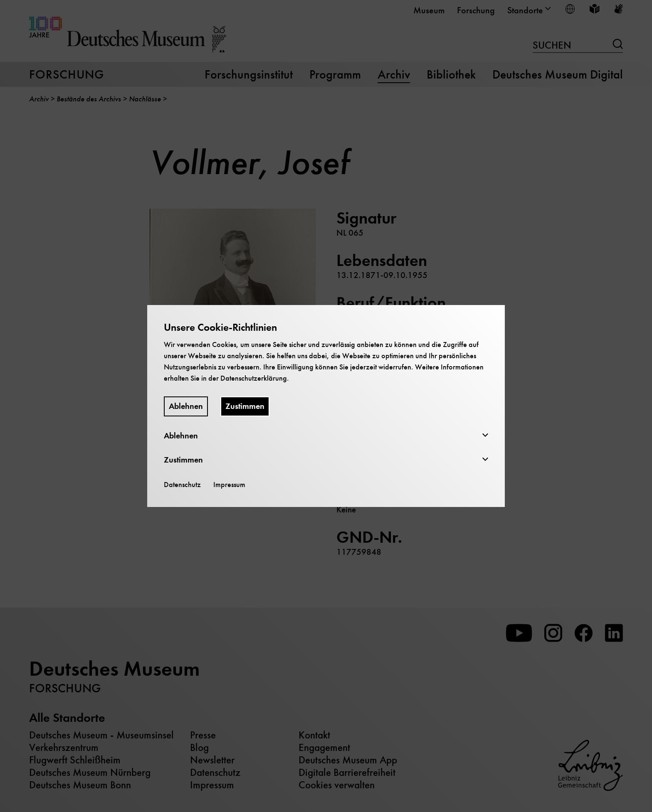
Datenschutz (182, 485)
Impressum (229, 485)
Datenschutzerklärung (254, 378)
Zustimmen (245, 406)
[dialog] (326, 406)
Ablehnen (186, 406)
